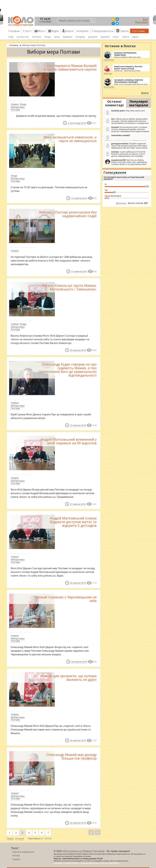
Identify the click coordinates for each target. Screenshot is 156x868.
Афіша (135, 37)
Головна (14, 31)
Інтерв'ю (83, 31)
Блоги (69, 31)
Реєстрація (141, 22)
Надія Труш (108, 73)
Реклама (16, 856)
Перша (10, 839)
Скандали (80, 37)
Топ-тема (139, 31)
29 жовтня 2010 (78, 350)
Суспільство (23, 37)
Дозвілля (93, 37)
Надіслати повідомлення (23, 852)
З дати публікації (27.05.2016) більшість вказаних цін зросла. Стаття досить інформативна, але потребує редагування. (125, 154)
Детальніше (121, 203)
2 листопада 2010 (77, 123)
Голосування (115, 172)
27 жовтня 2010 (78, 425)
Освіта (126, 37)
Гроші (57, 37)
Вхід (145, 19)
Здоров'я (105, 37)
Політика (37, 37)
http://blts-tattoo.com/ (125, 112)
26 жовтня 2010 (78, 583)
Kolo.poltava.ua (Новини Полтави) (83, 851)
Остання (20, 839)
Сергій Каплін (109, 60)
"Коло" (15, 848)
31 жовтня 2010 (79, 198)
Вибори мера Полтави (18, 108)
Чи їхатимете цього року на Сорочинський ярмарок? (124, 178)
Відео (55, 31)
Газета (124, 31)
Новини (15, 104)
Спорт (116, 37)
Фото (42, 31)
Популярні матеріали (139, 103)
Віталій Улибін (109, 87)
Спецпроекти (102, 31)
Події (11, 37)
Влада (48, 37)
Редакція (16, 859)
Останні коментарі (114, 103)
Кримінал (67, 37)
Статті (27, 31)
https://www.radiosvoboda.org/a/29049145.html (126, 137)
